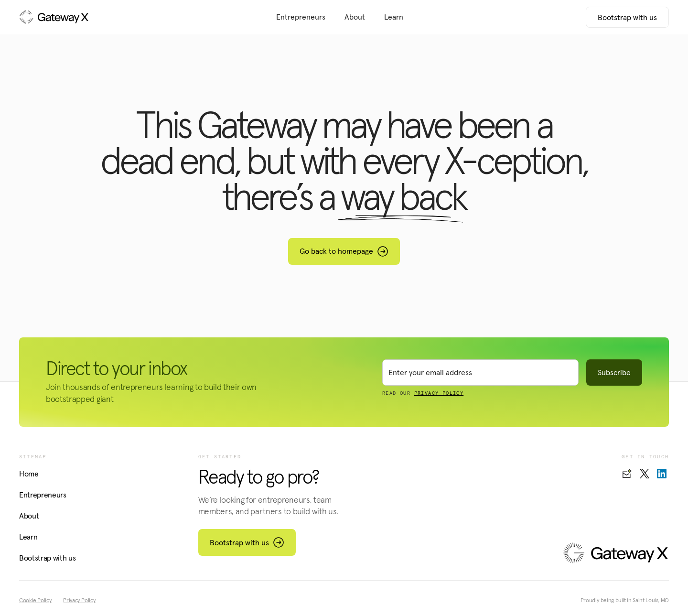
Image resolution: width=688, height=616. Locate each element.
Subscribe (614, 372)
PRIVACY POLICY (439, 393)
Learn (394, 17)
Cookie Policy (35, 600)
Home (29, 474)
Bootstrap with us (627, 17)
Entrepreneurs (301, 17)
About (355, 17)
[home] (86, 17)
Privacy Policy (79, 600)
